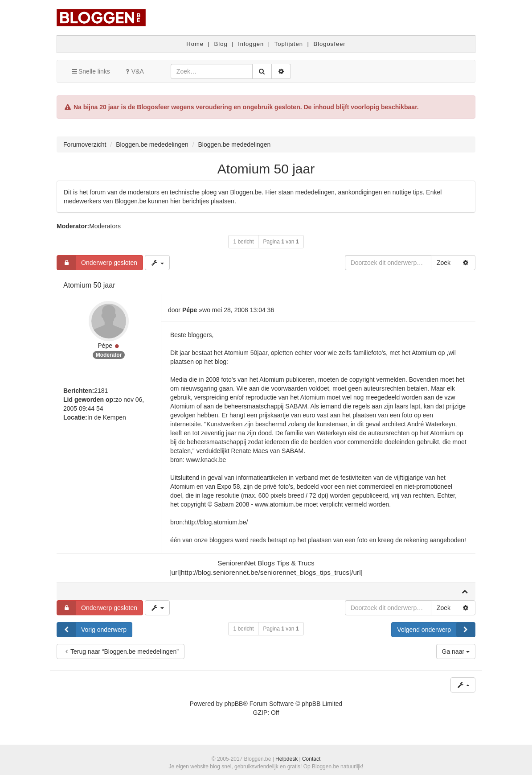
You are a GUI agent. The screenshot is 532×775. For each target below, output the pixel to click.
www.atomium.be (279, 504)
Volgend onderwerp (436, 630)
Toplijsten (289, 44)
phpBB (233, 704)
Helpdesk (286, 759)
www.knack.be (206, 460)
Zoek (444, 263)
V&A (134, 71)
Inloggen (251, 44)
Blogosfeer (330, 44)
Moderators (105, 226)
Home (195, 44)
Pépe (105, 346)
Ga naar (456, 651)
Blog (221, 44)
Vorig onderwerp (92, 630)
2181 (101, 391)
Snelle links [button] (90, 71)
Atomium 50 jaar (266, 169)
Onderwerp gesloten (97, 263)
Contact (311, 759)
